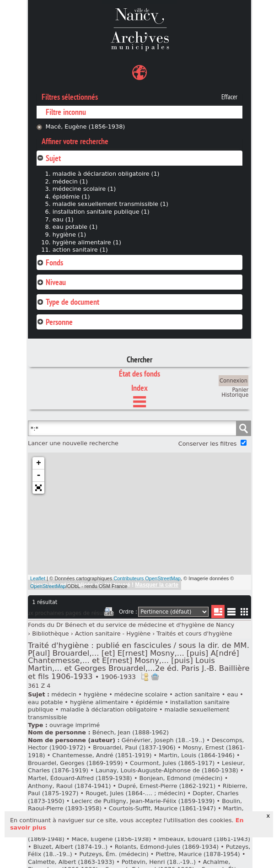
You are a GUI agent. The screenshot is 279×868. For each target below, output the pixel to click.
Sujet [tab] (49, 158)
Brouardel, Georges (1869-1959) (75, 763)
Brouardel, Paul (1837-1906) (134, 747)
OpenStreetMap (48, 586)
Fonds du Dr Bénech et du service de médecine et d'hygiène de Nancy (131, 625)
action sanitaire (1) (80, 250)
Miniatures (244, 612)
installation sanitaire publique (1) (101, 212)
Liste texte (231, 613)
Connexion (233, 381)
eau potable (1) (75, 227)
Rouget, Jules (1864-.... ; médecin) (135, 793)
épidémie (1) (71, 197)
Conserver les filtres (208, 444)
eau (232, 694)
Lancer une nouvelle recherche (73, 443)
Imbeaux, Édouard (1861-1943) (204, 839)
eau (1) (63, 219)
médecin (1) (70, 181)
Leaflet (38, 578)
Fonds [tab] (50, 262)
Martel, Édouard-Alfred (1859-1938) (80, 778)
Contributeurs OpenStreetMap (147, 578)
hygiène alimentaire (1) (87, 242)
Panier (240, 390)
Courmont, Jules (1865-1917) (172, 763)
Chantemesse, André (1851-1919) (102, 755)
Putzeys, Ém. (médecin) (114, 854)
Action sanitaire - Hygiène (113, 633)
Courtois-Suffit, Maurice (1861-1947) (162, 808)
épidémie (149, 702)
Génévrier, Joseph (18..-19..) (163, 740)
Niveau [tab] (51, 282)
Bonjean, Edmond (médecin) (181, 778)
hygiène (95, 694)
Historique (235, 395)
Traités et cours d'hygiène (194, 633)
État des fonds (139, 374)
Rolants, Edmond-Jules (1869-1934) (167, 847)
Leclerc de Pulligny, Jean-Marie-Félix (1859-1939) (143, 801)
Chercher (139, 359)
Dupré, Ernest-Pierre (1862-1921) (167, 786)
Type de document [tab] (68, 302)
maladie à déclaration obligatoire (109, 709)
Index (139, 388)
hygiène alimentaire (99, 702)
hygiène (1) (69, 235)
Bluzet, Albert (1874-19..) (70, 847)
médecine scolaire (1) (84, 189)
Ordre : (128, 612)
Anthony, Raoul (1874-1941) (69, 786)
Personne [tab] (55, 322)
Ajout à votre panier (155, 677)
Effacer (229, 97)
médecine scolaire (141, 694)
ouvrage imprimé (75, 725)
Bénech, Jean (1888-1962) (131, 732)
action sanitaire (197, 694)
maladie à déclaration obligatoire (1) (106, 174)
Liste (218, 612)
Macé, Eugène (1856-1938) (85, 127)
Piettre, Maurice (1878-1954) (198, 854)
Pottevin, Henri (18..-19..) (159, 862)
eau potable (45, 702)
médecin (64, 694)
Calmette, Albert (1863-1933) (71, 862)
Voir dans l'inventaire (145, 677)
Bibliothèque (51, 633)
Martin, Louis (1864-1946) (197, 755)
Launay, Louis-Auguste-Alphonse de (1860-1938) (167, 770)
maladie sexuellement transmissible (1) (110, 204)
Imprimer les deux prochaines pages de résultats (109, 613)
